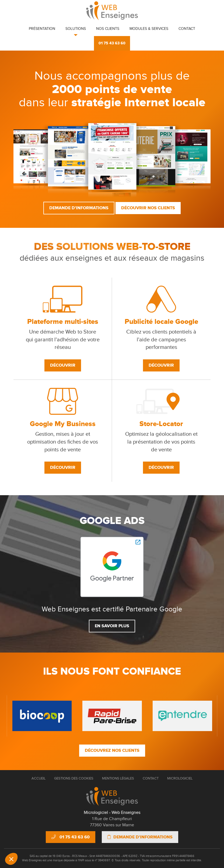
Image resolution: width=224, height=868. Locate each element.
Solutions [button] (76, 29)
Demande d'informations (79, 208)
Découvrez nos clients (112, 750)
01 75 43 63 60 (112, 43)
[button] (11, 859)
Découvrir (63, 365)
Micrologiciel (180, 778)
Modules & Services (149, 29)
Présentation (42, 29)
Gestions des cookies (74, 778)
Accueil (38, 778)
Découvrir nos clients (148, 208)
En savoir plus (112, 626)
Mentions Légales (118, 778)
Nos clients (108, 29)
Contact (187, 29)
